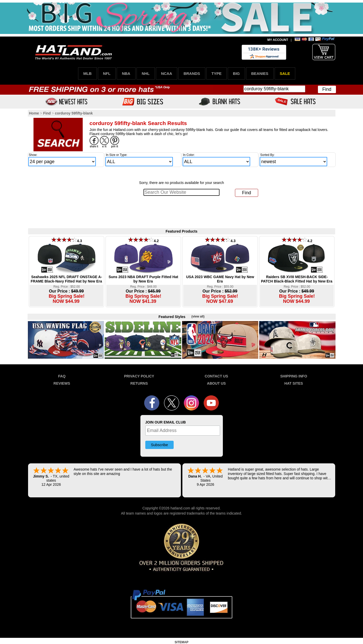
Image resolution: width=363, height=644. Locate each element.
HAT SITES (294, 383)
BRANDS (192, 73)
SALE (285, 73)
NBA (126, 73)
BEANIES (260, 73)
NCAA (167, 73)
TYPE (217, 73)
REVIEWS (62, 383)
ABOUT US (216, 383)
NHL (146, 73)
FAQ (62, 376)
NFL (107, 73)
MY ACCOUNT (278, 40)
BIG (236, 73)
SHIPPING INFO (294, 376)
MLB (87, 73)
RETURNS (139, 383)
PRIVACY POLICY (139, 376)
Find (327, 89)
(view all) (198, 316)
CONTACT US (217, 376)
